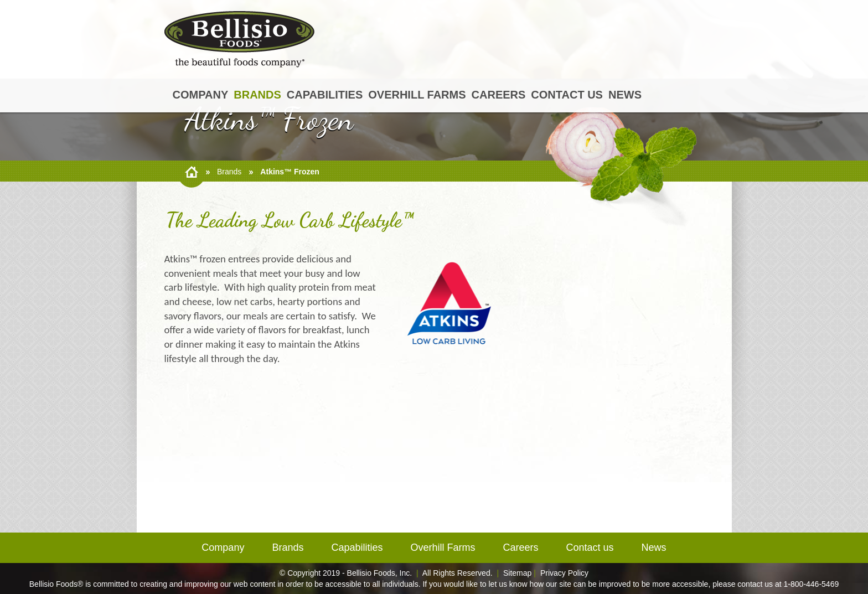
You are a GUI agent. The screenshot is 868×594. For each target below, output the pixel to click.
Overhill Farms (417, 95)
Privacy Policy (564, 573)
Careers (499, 95)
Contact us (567, 95)
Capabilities (325, 95)
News (625, 95)
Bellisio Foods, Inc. (380, 573)
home (192, 172)
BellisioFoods (239, 39)
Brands (257, 95)
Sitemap (517, 573)
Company (201, 95)
